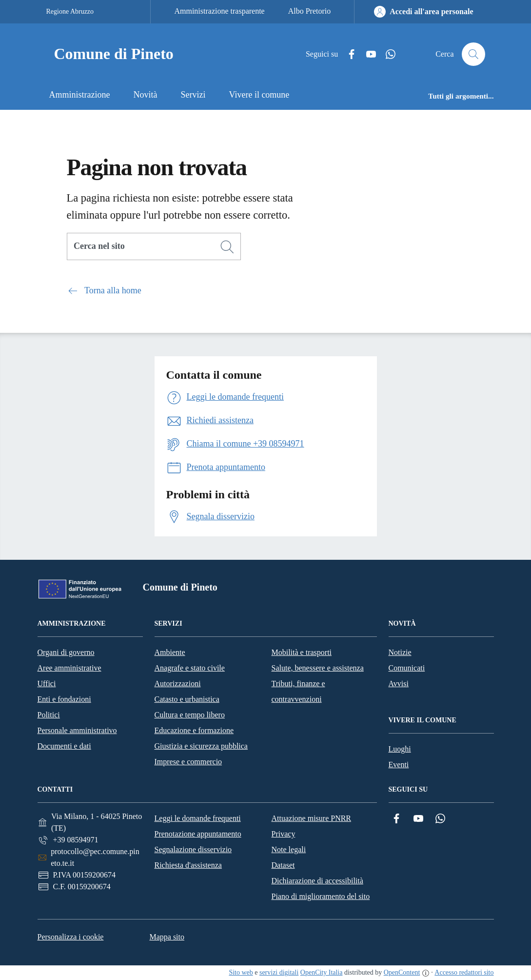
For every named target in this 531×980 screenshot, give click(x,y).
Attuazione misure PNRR (312, 818)
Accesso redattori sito (464, 972)
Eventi (399, 765)
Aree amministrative (69, 668)
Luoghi (400, 749)
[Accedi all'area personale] (423, 12)
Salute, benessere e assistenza (318, 668)
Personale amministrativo (77, 730)
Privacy (284, 834)
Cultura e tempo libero (190, 715)
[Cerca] (227, 247)
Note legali (289, 849)
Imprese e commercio (188, 762)
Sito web (241, 972)
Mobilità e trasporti (302, 652)
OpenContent (402, 972)
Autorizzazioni (178, 684)
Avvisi (399, 684)
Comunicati (407, 668)
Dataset (283, 865)
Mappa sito (167, 937)
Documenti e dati (64, 746)
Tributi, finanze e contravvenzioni (298, 691)
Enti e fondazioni (64, 699)
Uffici (47, 684)
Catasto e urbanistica (187, 699)
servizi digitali (279, 972)
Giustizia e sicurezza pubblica (201, 746)
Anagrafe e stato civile (190, 668)
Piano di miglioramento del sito (321, 896)
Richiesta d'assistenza (188, 865)
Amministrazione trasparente (219, 11)
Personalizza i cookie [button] (71, 937)
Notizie (400, 652)
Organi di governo (66, 652)
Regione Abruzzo (70, 11)
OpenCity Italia (322, 972)
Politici (49, 715)
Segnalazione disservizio (193, 849)
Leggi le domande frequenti (198, 818)
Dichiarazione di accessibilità (317, 881)
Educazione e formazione (194, 730)
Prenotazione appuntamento (198, 834)
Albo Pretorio (310, 11)
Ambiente (170, 652)
